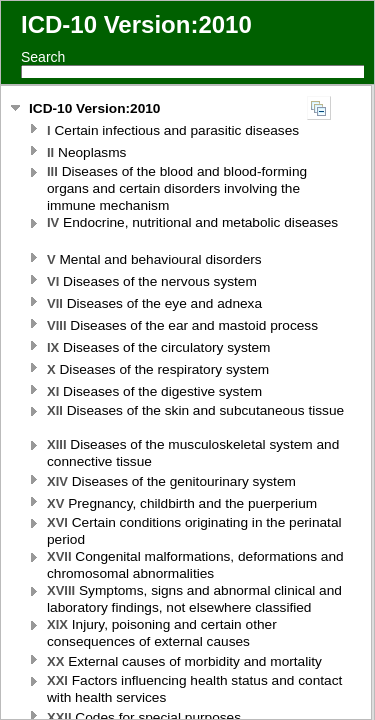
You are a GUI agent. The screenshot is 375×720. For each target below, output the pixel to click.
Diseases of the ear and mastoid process (184, 325)
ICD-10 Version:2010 (94, 108)
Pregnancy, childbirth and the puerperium (184, 503)
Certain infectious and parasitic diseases (175, 130)
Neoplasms (88, 152)
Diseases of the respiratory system (160, 369)
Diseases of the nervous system (154, 281)
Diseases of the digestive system (156, 391)
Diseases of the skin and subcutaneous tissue (195, 410)
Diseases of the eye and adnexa (156, 303)
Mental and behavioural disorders (156, 259)
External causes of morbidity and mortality (186, 661)
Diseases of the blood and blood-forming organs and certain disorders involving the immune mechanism (177, 188)
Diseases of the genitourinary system (173, 481)
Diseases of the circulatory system (160, 347)
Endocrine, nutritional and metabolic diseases (192, 222)
